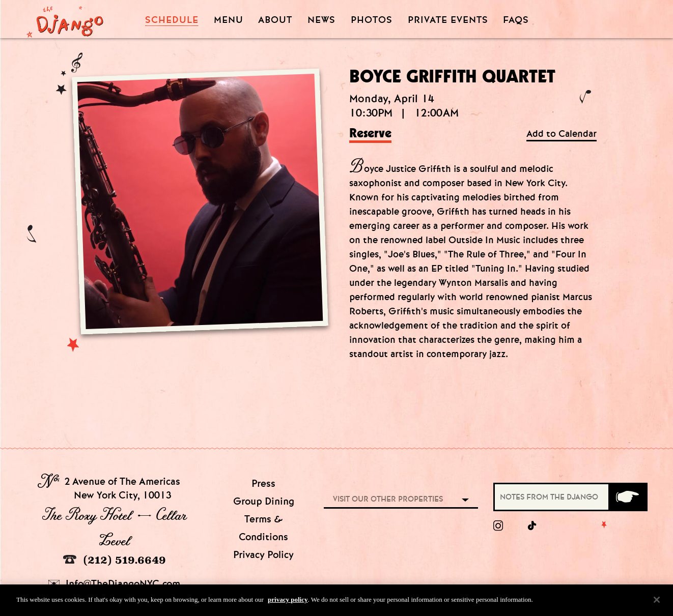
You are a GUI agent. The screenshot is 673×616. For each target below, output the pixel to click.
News (321, 20)
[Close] (657, 604)
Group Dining (264, 501)
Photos (372, 20)
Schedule (172, 20)
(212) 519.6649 (115, 560)
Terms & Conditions (263, 528)
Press (263, 483)
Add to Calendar (562, 134)
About (275, 20)
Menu (229, 20)
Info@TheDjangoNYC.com (114, 584)
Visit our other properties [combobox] (388, 499)
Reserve (370, 134)
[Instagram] (498, 526)
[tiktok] (532, 526)
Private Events (448, 20)
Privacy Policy (263, 555)
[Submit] (627, 497)
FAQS (516, 20)
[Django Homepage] (65, 19)
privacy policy (288, 604)
